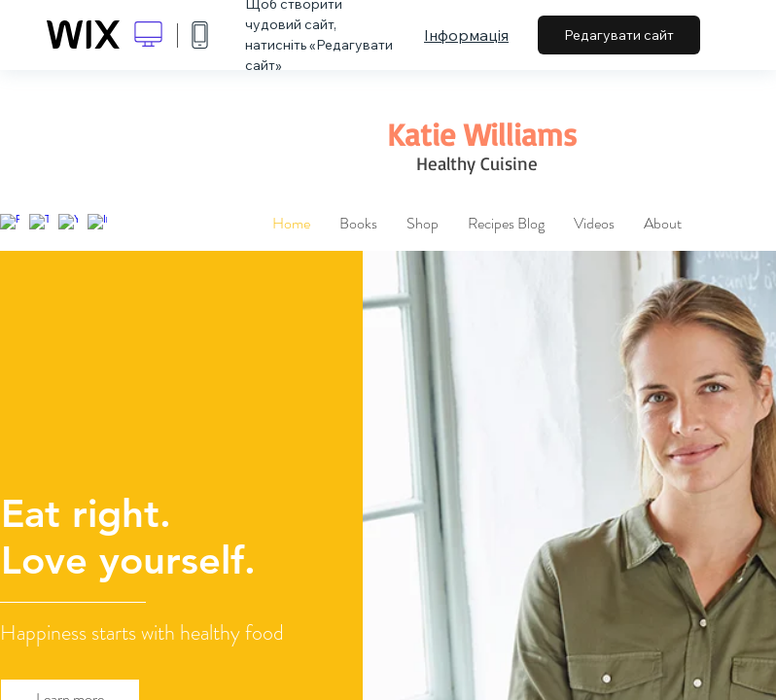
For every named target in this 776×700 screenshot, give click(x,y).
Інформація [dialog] (466, 35)
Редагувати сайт (619, 35)
